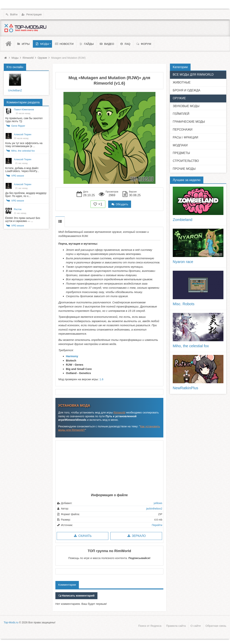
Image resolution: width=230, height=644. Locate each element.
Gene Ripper (18, 126)
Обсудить (120, 204)
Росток (18, 209)
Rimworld (119, 412)
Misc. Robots (184, 304)
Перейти (157, 525)
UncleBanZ (15, 90)
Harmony (72, 356)
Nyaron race (183, 262)
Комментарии (67, 585)
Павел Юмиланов (24, 109)
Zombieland (182, 220)
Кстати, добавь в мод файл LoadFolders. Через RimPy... (22, 170)
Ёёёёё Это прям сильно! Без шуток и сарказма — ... (23, 219)
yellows (158, 503)
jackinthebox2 (154, 509)
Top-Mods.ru (11, 622)
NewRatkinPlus (186, 388)
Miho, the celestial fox (23, 151)
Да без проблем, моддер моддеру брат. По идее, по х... (26, 195)
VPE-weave (18, 176)
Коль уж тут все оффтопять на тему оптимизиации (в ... (24, 145)
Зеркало (136, 536)
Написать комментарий (78, 596)
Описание (60, 222)
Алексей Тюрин (23, 134)
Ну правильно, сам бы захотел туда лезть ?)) (24, 120)
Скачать (83, 536)
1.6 (101, 379)
